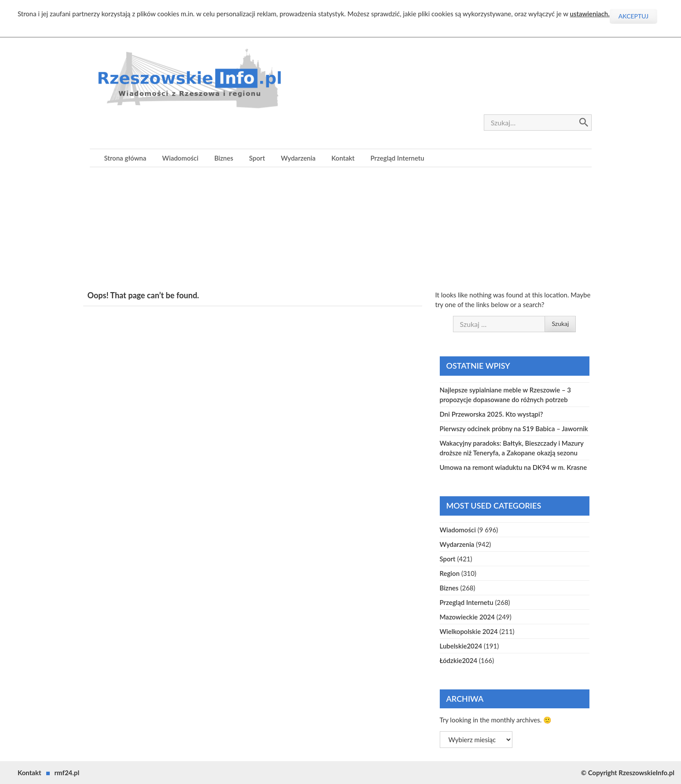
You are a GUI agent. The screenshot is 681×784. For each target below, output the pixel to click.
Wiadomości (180, 158)
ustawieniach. (589, 14)
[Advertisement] (341, 229)
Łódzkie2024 (459, 660)
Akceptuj (633, 16)
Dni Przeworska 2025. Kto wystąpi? (491, 414)
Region (450, 573)
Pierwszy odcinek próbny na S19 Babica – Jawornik (514, 429)
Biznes (224, 158)
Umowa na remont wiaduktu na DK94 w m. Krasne (514, 467)
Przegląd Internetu (398, 158)
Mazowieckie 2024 (467, 617)
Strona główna (125, 158)
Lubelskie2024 (461, 646)
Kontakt (343, 158)
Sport (257, 158)
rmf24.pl (67, 773)
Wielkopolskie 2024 (469, 631)
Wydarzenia (298, 158)
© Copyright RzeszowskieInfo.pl (628, 773)
